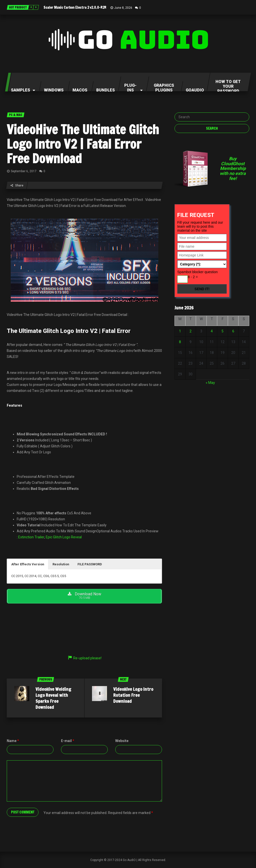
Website (122, 741)
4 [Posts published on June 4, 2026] (212, 331)
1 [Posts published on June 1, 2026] (180, 331)
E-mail (68, 741)
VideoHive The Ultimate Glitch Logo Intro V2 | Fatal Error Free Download (83, 144)
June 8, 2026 (123, 8)
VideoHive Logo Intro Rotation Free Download (133, 695)
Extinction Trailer (31, 537)
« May (210, 383)
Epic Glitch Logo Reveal (64, 537)
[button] (28, 564)
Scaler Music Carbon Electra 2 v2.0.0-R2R (75, 7)
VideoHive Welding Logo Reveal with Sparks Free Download (53, 698)
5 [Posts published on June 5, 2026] (222, 331)
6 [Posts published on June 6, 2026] (233, 331)
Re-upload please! (84, 658)
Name (13, 741)
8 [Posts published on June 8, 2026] (180, 342)
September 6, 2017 (24, 171)
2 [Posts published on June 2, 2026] (190, 331)
